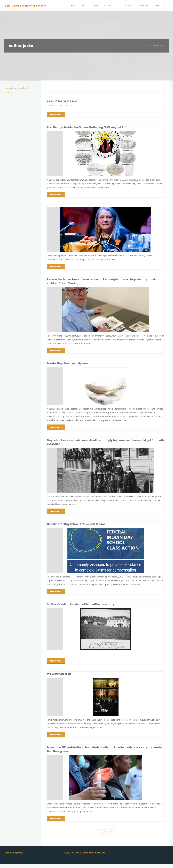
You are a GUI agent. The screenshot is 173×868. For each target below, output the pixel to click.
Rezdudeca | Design (14, 857)
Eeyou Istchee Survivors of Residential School (85, 857)
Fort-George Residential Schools (26, 6)
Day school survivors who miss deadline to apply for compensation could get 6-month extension (103, 444)
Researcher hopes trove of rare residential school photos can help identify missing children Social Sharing (105, 282)
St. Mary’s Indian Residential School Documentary (82, 606)
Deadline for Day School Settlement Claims (78, 526)
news (52, 105)
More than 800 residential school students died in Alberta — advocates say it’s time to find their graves (103, 753)
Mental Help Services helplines (68, 365)
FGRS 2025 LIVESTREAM (63, 101)
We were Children (59, 676)
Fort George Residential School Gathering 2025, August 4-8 (89, 128)
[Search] (164, 6)
